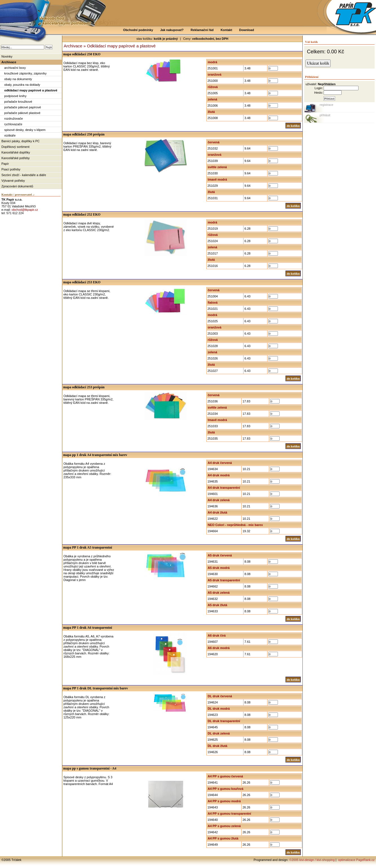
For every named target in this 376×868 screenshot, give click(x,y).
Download (247, 30)
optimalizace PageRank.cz (356, 860)
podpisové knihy (15, 96)
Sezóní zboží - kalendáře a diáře (24, 175)
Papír (5, 164)
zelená (213, 99)
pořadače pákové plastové (22, 113)
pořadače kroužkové (18, 102)
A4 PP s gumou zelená (224, 826)
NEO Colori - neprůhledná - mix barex (235, 525)
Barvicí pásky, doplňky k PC (21, 141)
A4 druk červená (220, 463)
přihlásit (325, 115)
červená (214, 142)
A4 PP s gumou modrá (224, 801)
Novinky (7, 56)
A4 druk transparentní (224, 488)
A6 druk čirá (217, 635)
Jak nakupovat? (172, 30)
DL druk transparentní (224, 721)
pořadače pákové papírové (23, 107)
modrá (213, 62)
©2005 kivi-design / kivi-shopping (312, 860)
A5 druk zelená (219, 593)
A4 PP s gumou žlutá (223, 838)
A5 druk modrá (219, 568)
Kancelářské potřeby (16, 158)
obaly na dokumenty (18, 79)
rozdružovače (14, 119)
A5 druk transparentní (224, 580)
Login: (319, 88)
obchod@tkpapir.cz (25, 210)
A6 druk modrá (219, 648)
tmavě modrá (217, 179)
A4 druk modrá (219, 475)
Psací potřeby (11, 169)
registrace (326, 105)
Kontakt (226, 30)
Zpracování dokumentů (17, 186)
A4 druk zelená (219, 500)
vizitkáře (10, 135)
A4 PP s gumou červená (225, 776)
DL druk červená (220, 696)
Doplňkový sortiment (16, 147)
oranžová (214, 74)
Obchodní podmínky (138, 30)
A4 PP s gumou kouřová (225, 789)
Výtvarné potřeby (13, 181)
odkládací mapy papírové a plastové (31, 90)
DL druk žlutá (217, 746)
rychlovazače (13, 124)
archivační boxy (15, 68)
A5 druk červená (220, 555)
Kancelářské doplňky (16, 152)
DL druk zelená (219, 733)
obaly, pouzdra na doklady (22, 85)
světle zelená (217, 167)
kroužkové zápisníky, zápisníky (25, 73)
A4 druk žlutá (217, 512)
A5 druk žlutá (217, 605)
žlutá (211, 112)
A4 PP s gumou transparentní (229, 814)
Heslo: (319, 93)
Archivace (9, 62)
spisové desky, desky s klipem (25, 130)
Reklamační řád (202, 30)
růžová (213, 87)
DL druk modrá (219, 709)
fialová (213, 303)
